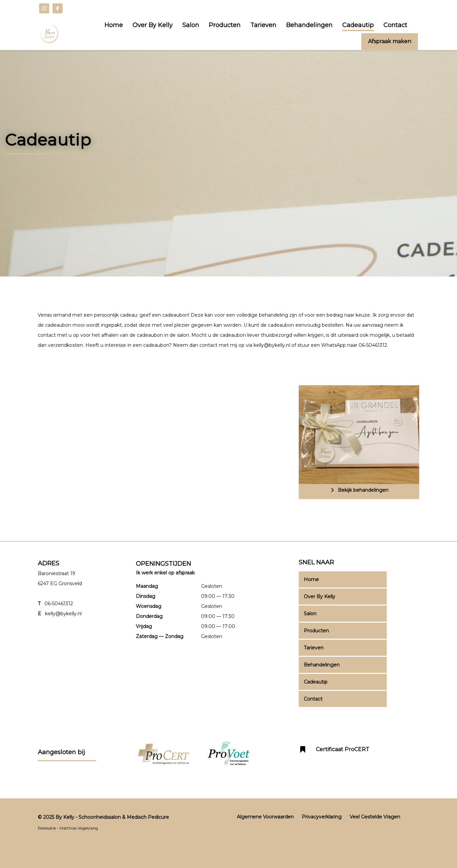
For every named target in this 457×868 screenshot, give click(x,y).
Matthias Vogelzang (79, 828)
